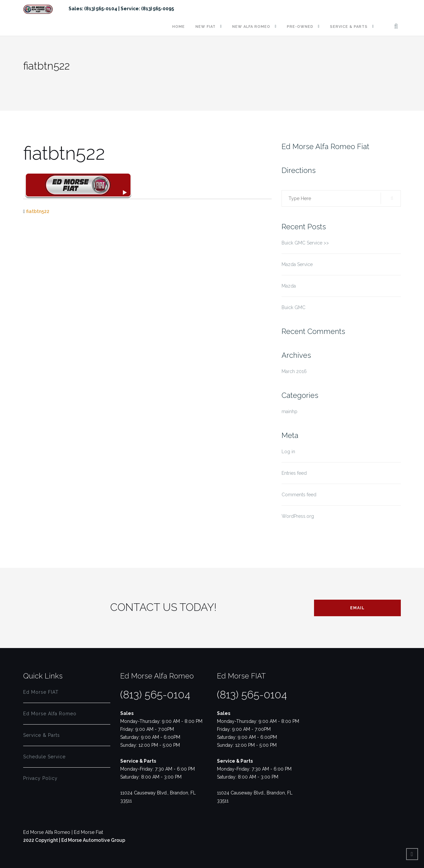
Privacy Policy (40, 778)
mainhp (290, 411)
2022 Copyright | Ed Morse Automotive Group (74, 840)
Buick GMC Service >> (305, 243)
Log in (288, 452)
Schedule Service (44, 757)
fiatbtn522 (38, 211)
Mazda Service (297, 264)
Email (357, 608)
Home (179, 27)
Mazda (289, 286)
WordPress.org (298, 516)
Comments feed (299, 495)
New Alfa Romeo (251, 27)
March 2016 (294, 371)
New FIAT (206, 27)
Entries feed (294, 473)
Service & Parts (349, 27)
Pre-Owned (300, 27)
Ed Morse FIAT (41, 692)
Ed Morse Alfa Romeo (50, 714)
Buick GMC (293, 307)
